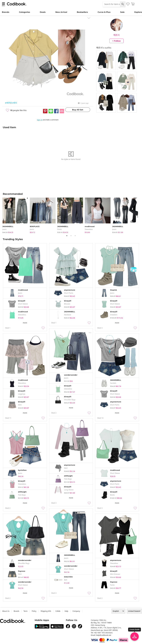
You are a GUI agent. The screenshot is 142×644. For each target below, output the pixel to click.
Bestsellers (82, 12)
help (66, 611)
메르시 (116, 35)
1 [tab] (67, 236)
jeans (4, 229)
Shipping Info (46, 611)
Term (26, 611)
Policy (34, 611)
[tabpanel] (16, 215)
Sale (122, 12)
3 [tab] (75, 236)
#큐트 (15, 103)
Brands (6, 12)
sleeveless (89, 229)
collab (58, 611)
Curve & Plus (104, 12)
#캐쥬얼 (8, 103)
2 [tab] (71, 236)
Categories (24, 12)
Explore (138, 12)
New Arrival (61, 12)
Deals (43, 12)
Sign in (40, 120)
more (25, 323)
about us (6, 611)
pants (59, 229)
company (76, 611)
